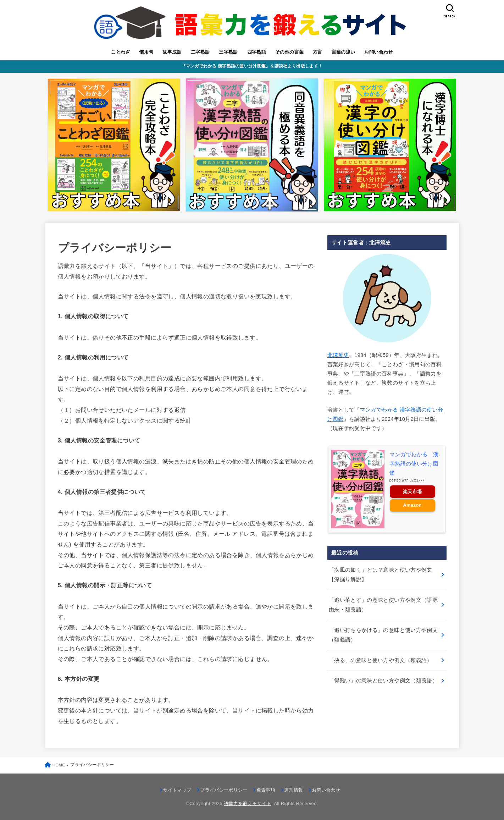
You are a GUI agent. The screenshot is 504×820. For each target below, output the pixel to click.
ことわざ (121, 52)
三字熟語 (228, 52)
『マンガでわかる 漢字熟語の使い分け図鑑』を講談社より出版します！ (252, 66)
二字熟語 (200, 52)
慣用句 (146, 52)
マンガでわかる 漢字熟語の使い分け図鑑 (414, 464)
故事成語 (172, 52)
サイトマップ (177, 790)
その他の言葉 (289, 52)
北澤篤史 (338, 355)
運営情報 (293, 790)
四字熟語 (257, 52)
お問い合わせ (378, 52)
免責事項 (266, 790)
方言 (318, 52)
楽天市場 (412, 492)
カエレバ (417, 480)
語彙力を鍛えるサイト (247, 804)
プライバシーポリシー (224, 790)
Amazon (412, 505)
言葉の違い (344, 52)
